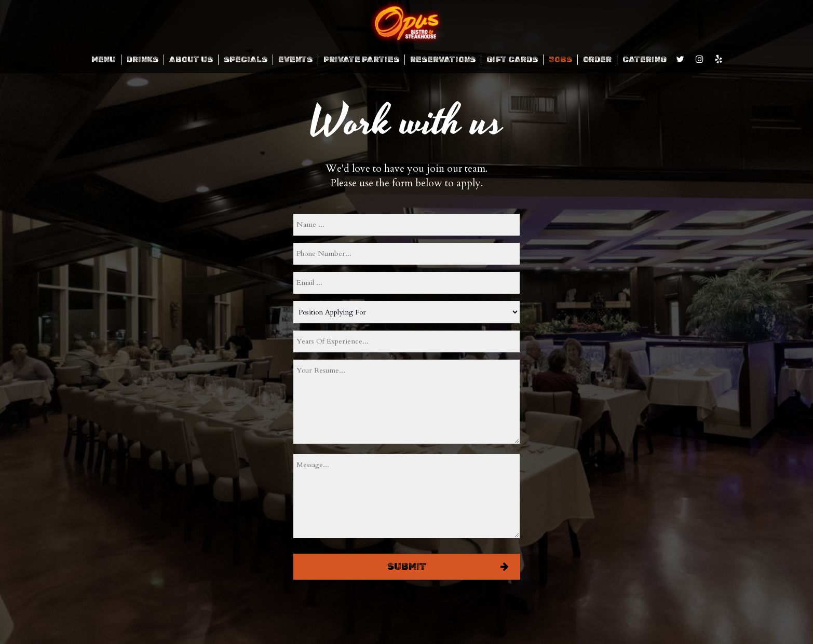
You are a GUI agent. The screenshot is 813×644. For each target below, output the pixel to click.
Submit (406, 567)
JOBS (560, 60)
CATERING (645, 60)
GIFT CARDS (512, 60)
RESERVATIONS (443, 60)
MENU (104, 60)
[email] (407, 283)
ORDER (597, 60)
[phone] (407, 254)
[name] (407, 225)
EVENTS (295, 60)
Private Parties (361, 60)
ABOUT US (191, 60)
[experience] (407, 341)
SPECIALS (246, 60)
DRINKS (143, 60)
